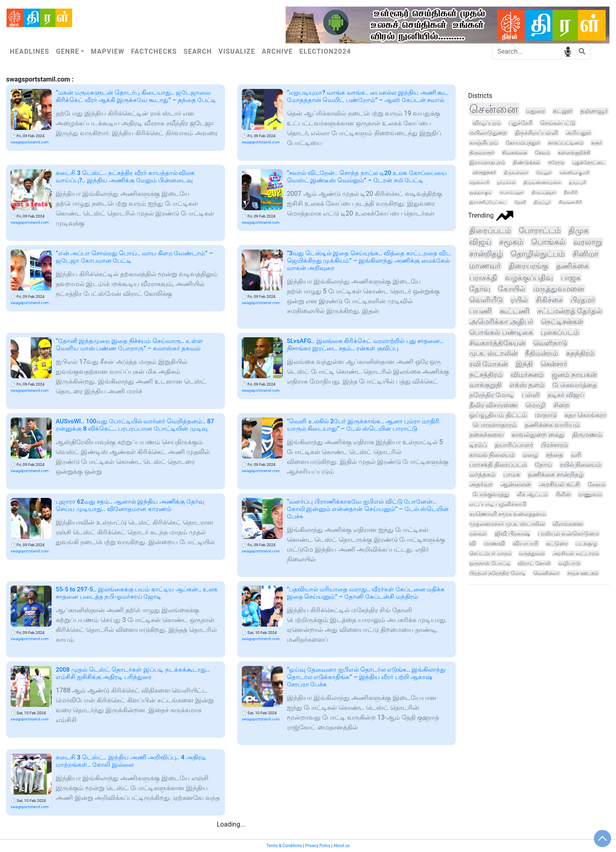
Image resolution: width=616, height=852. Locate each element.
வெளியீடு (486, 300)
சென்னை (494, 109)
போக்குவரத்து (491, 494)
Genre (67, 51)
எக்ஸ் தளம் (527, 385)
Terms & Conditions (284, 846)
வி (473, 543)
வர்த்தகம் (482, 475)
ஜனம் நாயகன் (574, 375)
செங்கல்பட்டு (558, 123)
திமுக (578, 231)
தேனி (520, 202)
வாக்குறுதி (485, 385)
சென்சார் (554, 364)
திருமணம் (587, 435)
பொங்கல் (548, 242)
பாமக (512, 475)
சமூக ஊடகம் (583, 573)
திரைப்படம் (490, 231)
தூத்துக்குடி (481, 192)
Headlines (30, 51)
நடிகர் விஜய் (566, 395)
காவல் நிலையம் (492, 455)
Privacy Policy (318, 846)
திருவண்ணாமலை (542, 182)
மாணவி (494, 543)
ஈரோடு (556, 163)
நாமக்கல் (506, 182)
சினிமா (585, 254)
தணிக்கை (573, 266)
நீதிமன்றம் (542, 353)
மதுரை (535, 111)
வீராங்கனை (568, 524)
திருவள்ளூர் (516, 173)
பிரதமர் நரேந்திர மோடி (497, 573)
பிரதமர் (583, 300)
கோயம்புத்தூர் (523, 143)
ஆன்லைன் (516, 484)
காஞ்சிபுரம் (484, 143)
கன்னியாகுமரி (574, 173)
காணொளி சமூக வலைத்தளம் (508, 514)
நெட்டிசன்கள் (562, 322)
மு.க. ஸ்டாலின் (493, 353)
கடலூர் (563, 111)
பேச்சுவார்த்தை (575, 385)
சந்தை (555, 455)
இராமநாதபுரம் (487, 162)
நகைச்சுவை (486, 435)
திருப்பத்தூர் (544, 192)
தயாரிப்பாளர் (514, 445)
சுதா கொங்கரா (585, 415)
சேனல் (597, 485)
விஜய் (480, 242)
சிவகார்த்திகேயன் (497, 343)
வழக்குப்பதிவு (529, 278)
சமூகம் (511, 242)
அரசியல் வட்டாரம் (575, 553)
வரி (576, 455)
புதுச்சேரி (521, 123)
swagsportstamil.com (30, 142)
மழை (530, 455)
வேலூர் (544, 173)
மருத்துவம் (532, 553)
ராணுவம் (590, 494)
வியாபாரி (525, 543)
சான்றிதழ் (486, 254)
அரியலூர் (578, 133)
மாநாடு (546, 415)
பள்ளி (531, 395)
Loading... (231, 824)
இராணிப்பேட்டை (488, 202)
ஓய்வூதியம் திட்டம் (498, 415)
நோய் (543, 465)
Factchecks (154, 51)
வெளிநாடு (550, 343)
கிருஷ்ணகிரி (570, 202)
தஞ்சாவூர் (594, 111)
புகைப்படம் (560, 332)
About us (341, 846)
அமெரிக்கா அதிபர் (501, 322)
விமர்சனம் (527, 375)
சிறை (561, 405)
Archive (277, 51)
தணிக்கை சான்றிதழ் (556, 475)
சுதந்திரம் (580, 353)
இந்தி (524, 364)
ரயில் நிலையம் (581, 465)
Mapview (107, 51)
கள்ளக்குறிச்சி (574, 153)
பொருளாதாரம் (495, 425)
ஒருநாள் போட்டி (490, 563)
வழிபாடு (569, 563)
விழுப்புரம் (487, 123)
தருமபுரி (577, 182)
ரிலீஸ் (563, 494)
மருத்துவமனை (559, 289)
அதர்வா (481, 484)
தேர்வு (480, 289)
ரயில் (519, 300)
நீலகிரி (571, 192)
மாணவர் (485, 266)
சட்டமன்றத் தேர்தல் (570, 311)
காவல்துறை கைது (538, 435)
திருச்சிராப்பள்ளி (536, 133)
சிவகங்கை (515, 153)
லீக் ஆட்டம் (532, 494)
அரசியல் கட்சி (559, 485)
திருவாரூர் (482, 153)
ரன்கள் (478, 534)
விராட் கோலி (534, 563)
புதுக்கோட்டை (589, 163)
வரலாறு (588, 242)
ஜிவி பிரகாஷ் (512, 534)
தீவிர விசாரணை (493, 405)
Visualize (237, 51)
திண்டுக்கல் (526, 162)
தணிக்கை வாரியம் (552, 425)
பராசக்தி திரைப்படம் (498, 465)
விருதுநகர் (484, 173)
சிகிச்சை (549, 300)
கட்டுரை (557, 543)
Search (198, 51)
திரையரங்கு (528, 266)
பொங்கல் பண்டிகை (501, 332)
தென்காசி (479, 182)
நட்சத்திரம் (486, 375)
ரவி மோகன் (489, 364)
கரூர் (597, 143)
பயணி (481, 311)
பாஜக (571, 278)
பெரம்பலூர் (512, 192)
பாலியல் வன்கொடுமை (568, 534)
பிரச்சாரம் (555, 445)
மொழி (535, 405)
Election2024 (325, 51)
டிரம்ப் (478, 445)
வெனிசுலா (546, 573)
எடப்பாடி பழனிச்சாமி (498, 504)
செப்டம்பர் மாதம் (490, 553)
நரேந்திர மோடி (492, 395)
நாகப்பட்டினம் (566, 143)
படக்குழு (586, 544)
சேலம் (542, 153)
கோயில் (512, 289)
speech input (568, 51)
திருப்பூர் (542, 202)
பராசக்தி (483, 278)
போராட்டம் (540, 231)
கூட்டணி (515, 311)
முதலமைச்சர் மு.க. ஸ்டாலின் (507, 524)
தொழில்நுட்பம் (538, 254)
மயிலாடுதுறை (488, 133)
